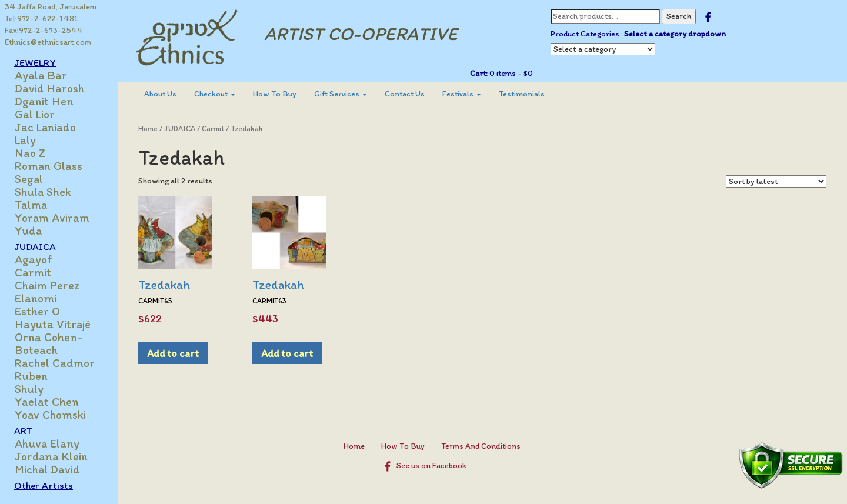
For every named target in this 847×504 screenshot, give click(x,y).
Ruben (31, 376)
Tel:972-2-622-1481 (41, 19)
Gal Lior (35, 114)
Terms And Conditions (481, 446)
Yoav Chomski (50, 415)
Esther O (37, 311)
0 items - (510, 73)
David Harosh (49, 88)
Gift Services (341, 94)
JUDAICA (35, 246)
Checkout (215, 94)
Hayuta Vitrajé (53, 324)
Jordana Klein (51, 456)
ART (23, 430)
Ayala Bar (41, 75)
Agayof (34, 259)
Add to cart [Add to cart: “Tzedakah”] (173, 353)
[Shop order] (776, 181)
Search (679, 16)
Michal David (47, 469)
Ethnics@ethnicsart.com (48, 42)
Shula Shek (43, 192)
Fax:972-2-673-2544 (44, 30)
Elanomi (36, 298)
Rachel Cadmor (55, 363)
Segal (29, 179)
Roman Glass (49, 166)
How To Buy (275, 94)
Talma (31, 205)
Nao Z (30, 153)
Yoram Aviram (52, 218)
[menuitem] (160, 94)
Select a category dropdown (675, 34)
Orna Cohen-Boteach (49, 343)
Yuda (28, 231)
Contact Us (405, 94)
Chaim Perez (47, 285)
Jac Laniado (45, 127)
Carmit (33, 272)
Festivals (462, 94)
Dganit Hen (44, 101)
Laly (25, 140)
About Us (160, 94)
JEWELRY (35, 62)
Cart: (479, 73)
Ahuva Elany (47, 443)
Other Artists (44, 485)
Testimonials (522, 94)
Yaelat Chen (47, 402)
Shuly (29, 389)
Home (148, 128)
